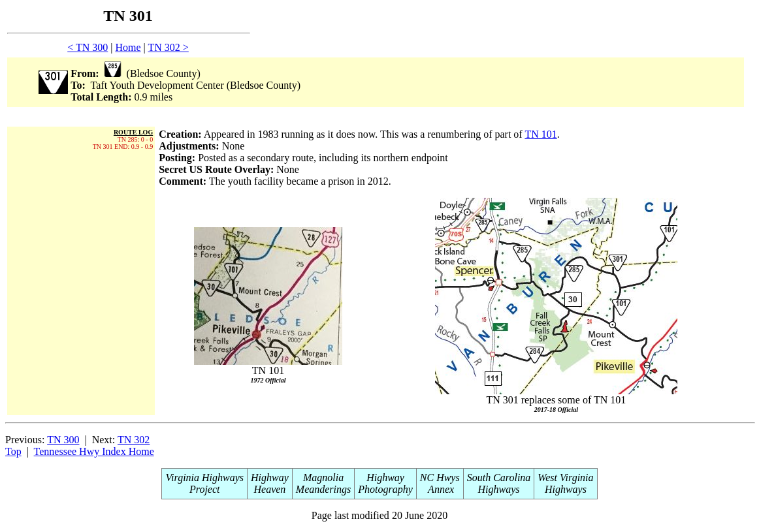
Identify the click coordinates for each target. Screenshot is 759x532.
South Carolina (499, 477)
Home (128, 47)
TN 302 (134, 440)
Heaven (269, 489)
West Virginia (565, 477)
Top (13, 451)
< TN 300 (88, 47)
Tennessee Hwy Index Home (94, 451)
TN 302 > (168, 47)
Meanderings (323, 489)
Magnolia (323, 477)
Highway (270, 477)
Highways (499, 489)
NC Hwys (440, 477)
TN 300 (63, 440)
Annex (440, 489)
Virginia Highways (204, 477)
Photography (385, 489)
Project (205, 489)
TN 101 (541, 134)
